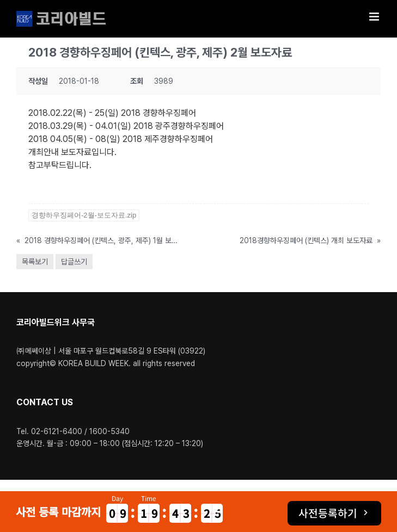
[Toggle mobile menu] (375, 17)
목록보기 (35, 262)
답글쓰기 (74, 262)
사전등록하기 (328, 513)
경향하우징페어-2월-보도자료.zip (84, 215)
